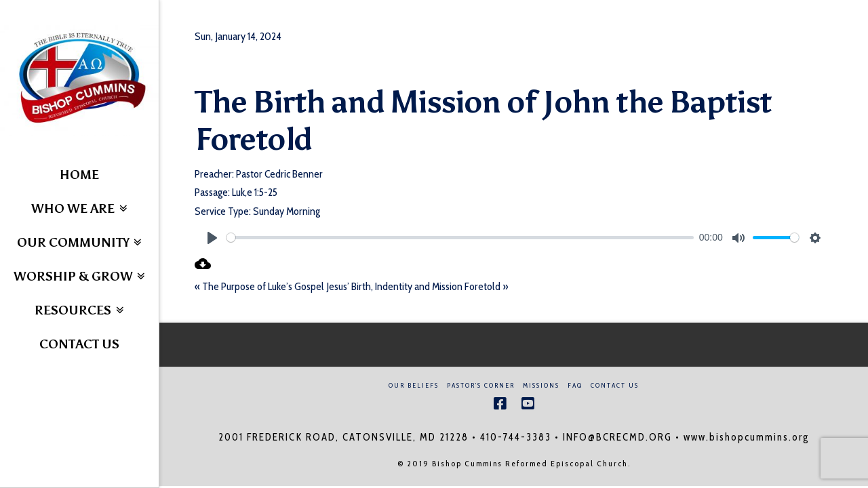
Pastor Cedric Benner (279, 174)
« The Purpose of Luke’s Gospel (259, 286)
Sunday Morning (287, 211)
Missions (541, 385)
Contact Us (615, 385)
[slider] (460, 238)
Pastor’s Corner (481, 385)
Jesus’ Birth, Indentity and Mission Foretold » (417, 286)
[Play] (212, 238)
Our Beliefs (414, 385)
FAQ (575, 385)
